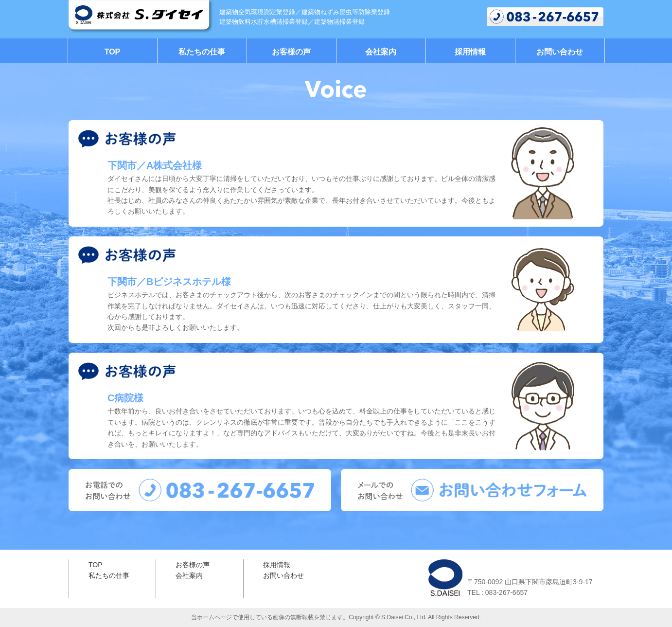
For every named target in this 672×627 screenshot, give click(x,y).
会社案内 (381, 52)
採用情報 (470, 52)
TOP (113, 52)
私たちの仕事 (202, 52)
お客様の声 (291, 52)
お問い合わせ (560, 52)
